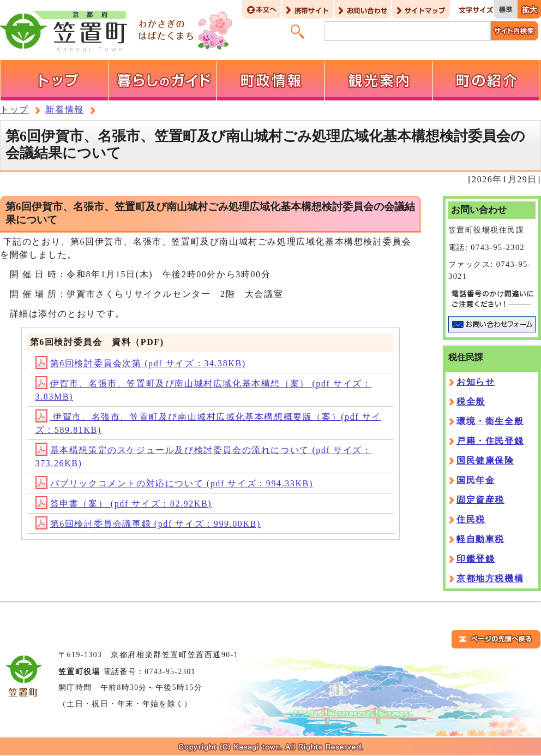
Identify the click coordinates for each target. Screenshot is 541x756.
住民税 (471, 519)
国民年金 (476, 480)
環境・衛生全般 (490, 421)
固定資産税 (480, 500)
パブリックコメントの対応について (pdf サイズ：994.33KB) (174, 483)
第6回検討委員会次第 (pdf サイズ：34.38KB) (141, 363)
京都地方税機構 (490, 578)
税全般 (471, 401)
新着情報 (64, 109)
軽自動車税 (480, 539)
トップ (14, 109)
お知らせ (476, 382)
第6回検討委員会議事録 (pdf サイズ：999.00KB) (148, 524)
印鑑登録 (476, 559)
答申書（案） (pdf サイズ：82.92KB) (124, 504)
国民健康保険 (485, 460)
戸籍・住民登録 (490, 441)
